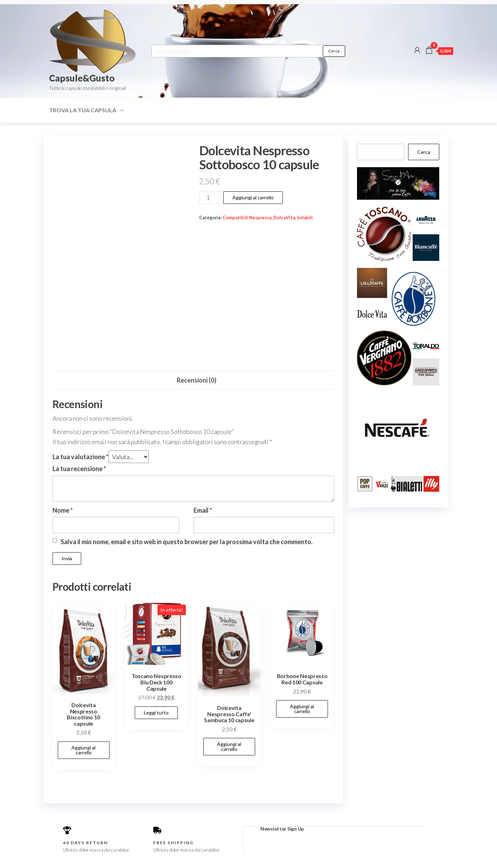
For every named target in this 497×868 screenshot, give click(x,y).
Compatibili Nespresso (247, 218)
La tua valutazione (80, 457)
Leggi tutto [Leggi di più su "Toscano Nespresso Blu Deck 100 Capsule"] (156, 713)
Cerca (334, 51)
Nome (63, 510)
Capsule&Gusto (82, 78)
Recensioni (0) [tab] (197, 380)
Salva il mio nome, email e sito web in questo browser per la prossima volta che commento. (187, 542)
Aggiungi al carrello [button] (83, 750)
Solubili (305, 218)
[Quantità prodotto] (211, 198)
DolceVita (284, 218)
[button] (384, 234)
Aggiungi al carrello (253, 197)
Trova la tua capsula (83, 110)
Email (203, 510)
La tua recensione (79, 469)
